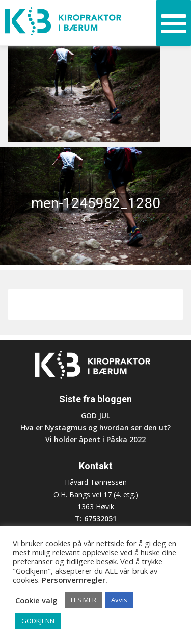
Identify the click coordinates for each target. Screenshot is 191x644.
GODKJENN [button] (38, 621)
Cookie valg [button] (36, 600)
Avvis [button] (119, 600)
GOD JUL (95, 415)
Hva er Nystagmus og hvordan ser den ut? (95, 428)
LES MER (84, 600)
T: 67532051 (96, 518)
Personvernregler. (75, 580)
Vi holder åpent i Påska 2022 (95, 439)
